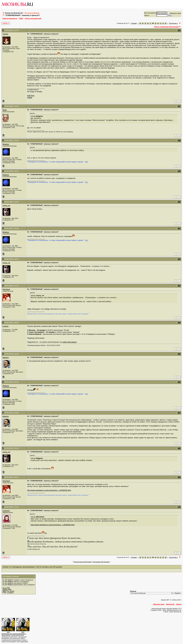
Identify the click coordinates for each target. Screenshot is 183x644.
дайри (30, 98)
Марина (6, 144)
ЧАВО (21, 18)
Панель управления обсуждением (166, 27)
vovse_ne (6, 205)
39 (155, 23)
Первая (134, 23)
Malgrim (6, 358)
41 (160, 23)
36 (148, 23)
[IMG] (4, 591)
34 (143, 23)
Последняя (173, 23)
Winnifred (6, 289)
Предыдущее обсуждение (83, 562)
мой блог (31, 96)
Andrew (5, 326)
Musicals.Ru (170, 604)
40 (158, 23)
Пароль (147, 15)
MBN (8, 632)
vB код (5, 588)
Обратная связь (159, 604)
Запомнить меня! (174, 13)
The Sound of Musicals (32, 13)
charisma (6, 511)
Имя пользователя (150, 13)
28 (140, 23)
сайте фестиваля (69, 342)
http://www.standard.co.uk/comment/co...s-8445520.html (49, 490)
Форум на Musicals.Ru (14, 13)
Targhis (5, 34)
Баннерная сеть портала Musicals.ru (14, 634)
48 (166, 23)
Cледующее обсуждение (101, 562)
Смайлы (5, 589)
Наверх (179, 604)
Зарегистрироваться (10, 18)
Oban (5, 110)
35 (145, 23)
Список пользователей (33, 18)
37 (150, 23)
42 (163, 23)
